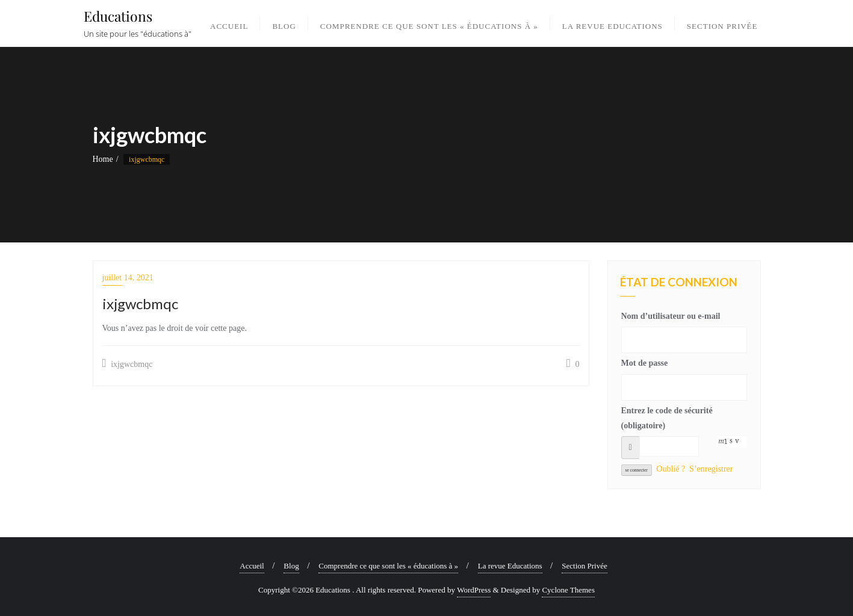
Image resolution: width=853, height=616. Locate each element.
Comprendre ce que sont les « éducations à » (388, 566)
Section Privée (584, 566)
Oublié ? (671, 469)
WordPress (474, 590)
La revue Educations (510, 566)
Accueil (252, 566)
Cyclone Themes (568, 590)
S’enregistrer (711, 469)
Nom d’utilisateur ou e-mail (671, 316)
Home (103, 159)
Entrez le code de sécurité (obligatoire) (667, 418)
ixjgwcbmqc (128, 363)
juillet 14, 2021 (128, 278)
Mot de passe (645, 363)
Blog (291, 566)
